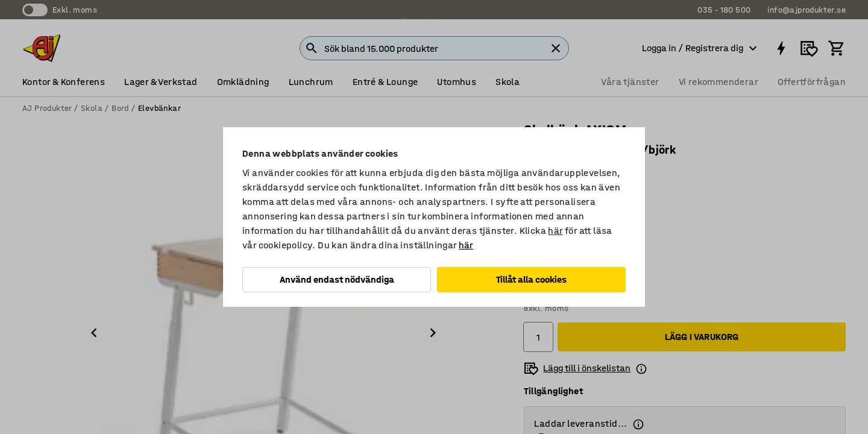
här (555, 231)
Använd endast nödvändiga (337, 279)
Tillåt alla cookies (531, 279)
